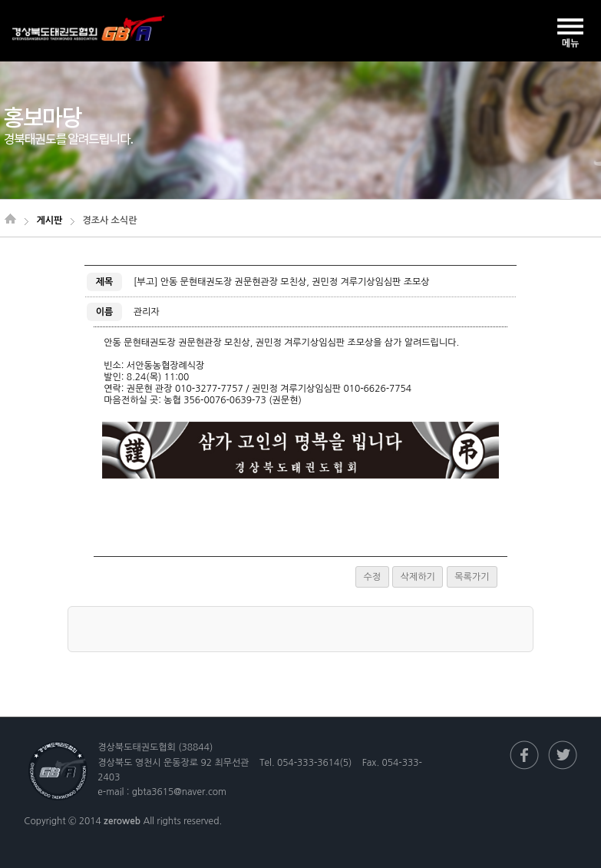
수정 (373, 577)
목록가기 (472, 577)
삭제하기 (418, 577)
